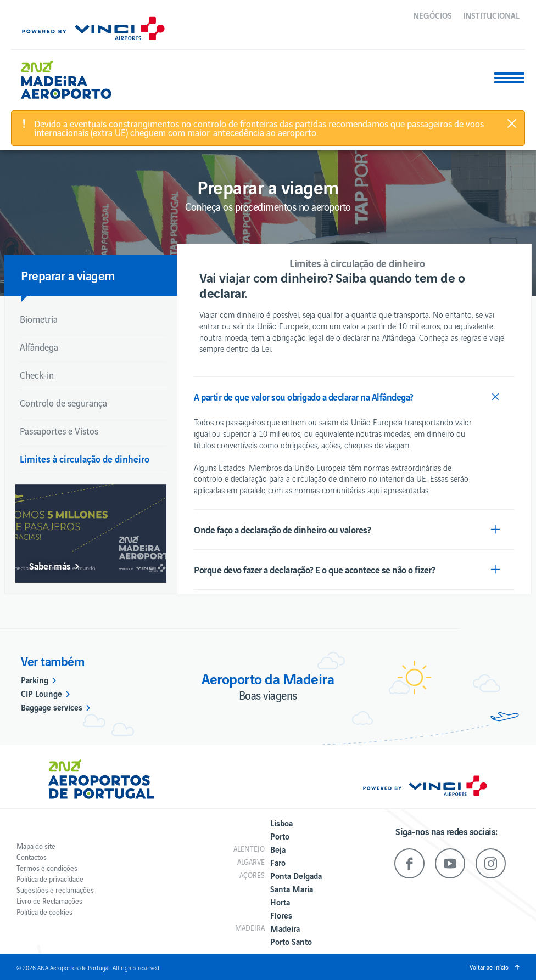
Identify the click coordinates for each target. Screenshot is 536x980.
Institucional (491, 15)
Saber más (50, 566)
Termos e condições (47, 868)
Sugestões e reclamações (55, 890)
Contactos (32, 857)
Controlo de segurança (63, 403)
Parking (35, 679)
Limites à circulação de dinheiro (85, 458)
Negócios (432, 15)
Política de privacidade (50, 879)
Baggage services (52, 707)
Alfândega (39, 347)
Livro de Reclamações (49, 901)
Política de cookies (44, 912)
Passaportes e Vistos (59, 431)
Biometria (39, 319)
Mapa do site (36, 846)
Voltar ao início (489, 967)
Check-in (37, 375)
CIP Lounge (41, 693)
